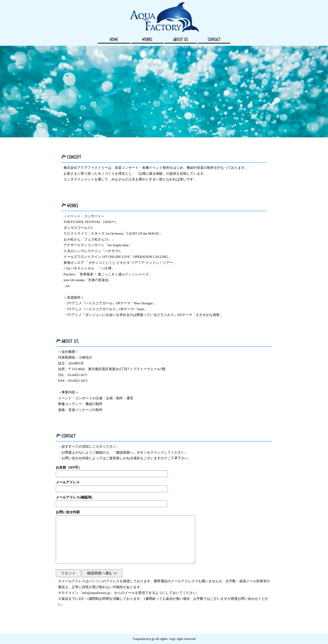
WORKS (147, 40)
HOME (114, 40)
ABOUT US (181, 40)
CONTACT (214, 40)
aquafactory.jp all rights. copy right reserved (165, 639)
